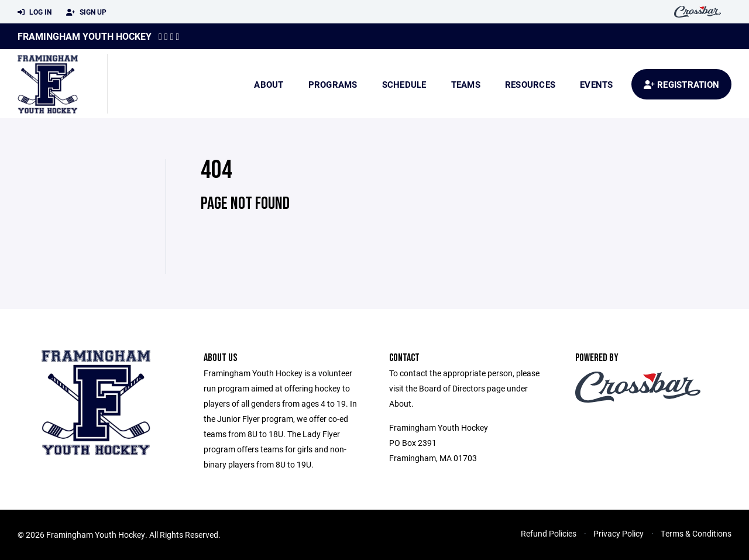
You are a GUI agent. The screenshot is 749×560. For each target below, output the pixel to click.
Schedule (404, 84)
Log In (35, 12)
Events (597, 84)
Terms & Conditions (696, 533)
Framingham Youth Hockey (85, 36)
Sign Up (86, 12)
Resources (530, 84)
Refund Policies (549, 533)
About (269, 84)
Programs (333, 84)
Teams (466, 84)
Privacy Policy (619, 533)
